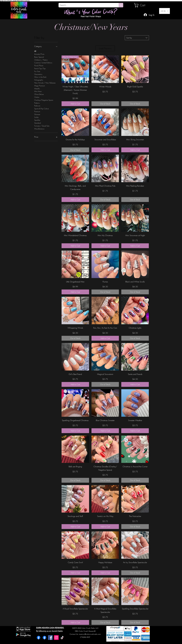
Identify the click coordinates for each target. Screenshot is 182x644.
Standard (38, 123)
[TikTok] (62, 638)
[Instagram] (56, 638)
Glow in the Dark (40, 77)
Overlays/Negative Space (44, 100)
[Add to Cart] (75, 104)
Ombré (37, 97)
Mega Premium (40, 86)
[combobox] (137, 38)
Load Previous (105, 48)
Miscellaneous (39, 129)
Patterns (37, 103)
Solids (36, 117)
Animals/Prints (39, 54)
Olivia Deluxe (39, 94)
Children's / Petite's (41, 60)
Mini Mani (38, 91)
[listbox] (164, 11)
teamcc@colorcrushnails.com (90, 634)
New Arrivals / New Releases (45, 83)
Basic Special (39, 57)
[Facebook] (39, 638)
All (35, 51)
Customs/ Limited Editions (43, 63)
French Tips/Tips (40, 68)
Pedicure (37, 106)
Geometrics (38, 74)
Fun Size (37, 71)
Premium (37, 111)
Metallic (37, 88)
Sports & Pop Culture (42, 108)
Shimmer (37, 114)
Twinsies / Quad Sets (42, 126)
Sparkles (37, 120)
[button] (164, 11)
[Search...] (87, 5)
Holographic (39, 80)
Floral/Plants (39, 65)
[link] (142, 5)
